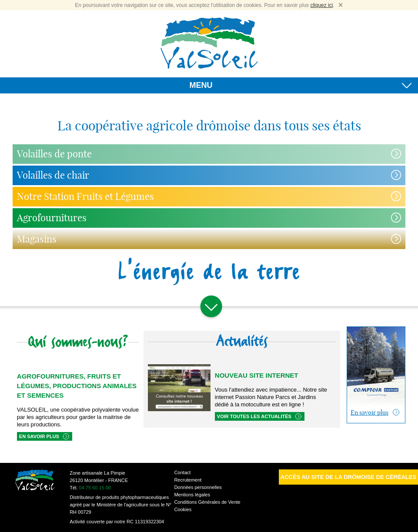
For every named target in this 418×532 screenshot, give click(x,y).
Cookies (183, 509)
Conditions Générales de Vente (207, 502)
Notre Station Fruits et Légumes (85, 196)
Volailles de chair (53, 175)
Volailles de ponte (54, 154)
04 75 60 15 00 (95, 488)
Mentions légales (192, 495)
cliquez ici (321, 5)
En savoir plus (39, 436)
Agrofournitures (52, 218)
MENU (301, 87)
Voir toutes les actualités (254, 416)
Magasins (37, 239)
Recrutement (188, 480)
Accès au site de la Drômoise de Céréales (349, 477)
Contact (182, 472)
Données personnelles (198, 487)
